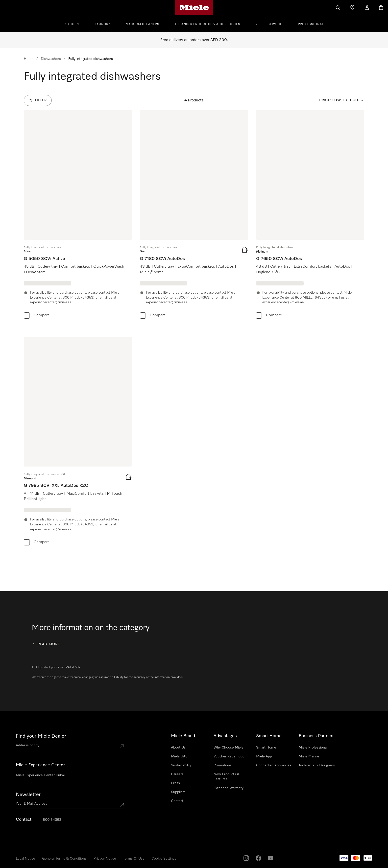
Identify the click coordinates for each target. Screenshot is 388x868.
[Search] (338, 7)
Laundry (103, 24)
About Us (178, 748)
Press (175, 783)
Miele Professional (313, 748)
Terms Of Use (134, 859)
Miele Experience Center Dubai (40, 775)
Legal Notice (25, 859)
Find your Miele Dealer (41, 736)
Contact (177, 801)
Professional (311, 24)
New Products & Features (227, 777)
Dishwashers (51, 59)
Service (275, 24)
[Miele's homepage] (194, 7)
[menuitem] (74, 23)
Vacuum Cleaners (143, 24)
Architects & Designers (317, 765)
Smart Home (266, 748)
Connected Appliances (274, 765)
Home (29, 59)
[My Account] (367, 7)
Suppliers (178, 792)
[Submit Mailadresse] (122, 805)
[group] (78, 215)
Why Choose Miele (229, 748)
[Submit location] (122, 746)
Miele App (264, 756)
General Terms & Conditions (64, 859)
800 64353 (52, 820)
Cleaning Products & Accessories (208, 24)
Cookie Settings (164, 859)
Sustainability (181, 765)
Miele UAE (179, 756)
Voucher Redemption (230, 756)
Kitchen (72, 24)
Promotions (223, 765)
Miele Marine (309, 756)
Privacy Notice (105, 859)
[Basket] (381, 7)
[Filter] (38, 100)
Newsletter (28, 795)
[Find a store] (352, 7)
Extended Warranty (229, 788)
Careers (177, 774)
